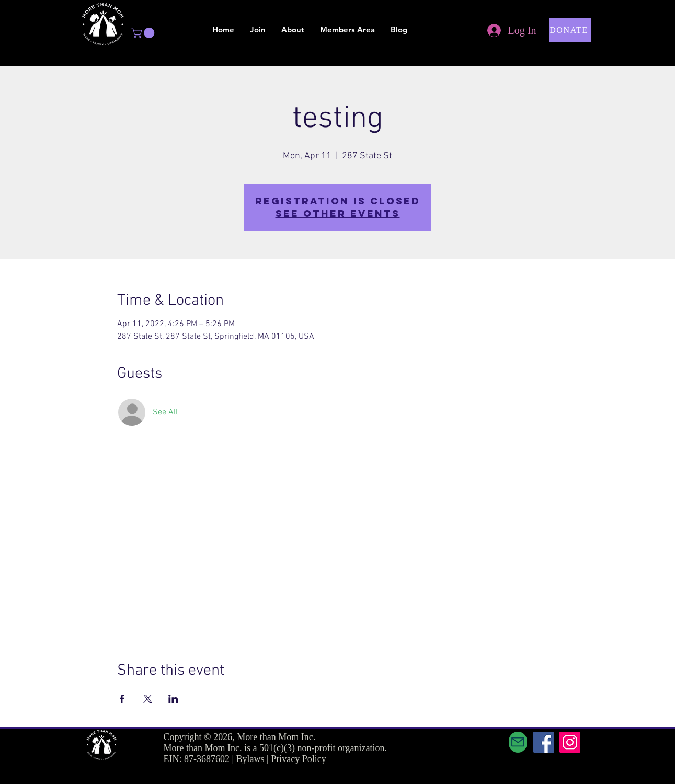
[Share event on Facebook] (122, 699)
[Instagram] (570, 742)
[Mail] (518, 742)
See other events (338, 214)
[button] (144, 33)
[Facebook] (544, 742)
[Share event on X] (148, 699)
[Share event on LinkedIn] (173, 699)
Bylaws (250, 759)
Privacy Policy (299, 759)
